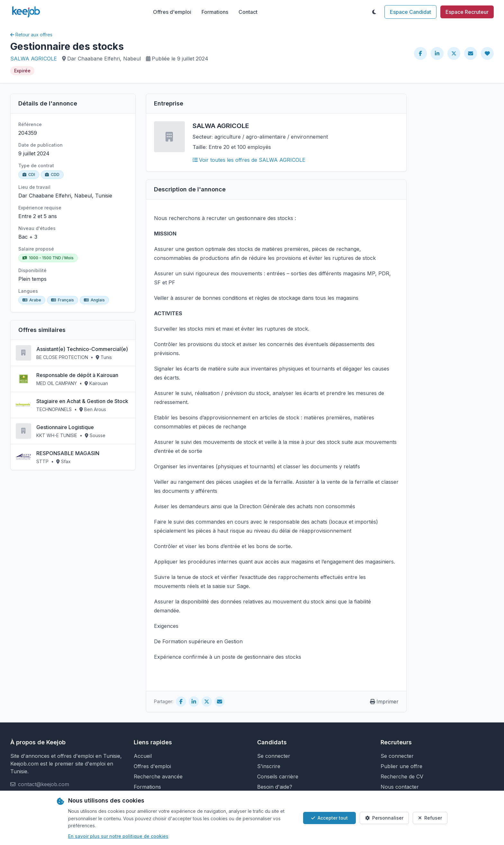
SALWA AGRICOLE (34, 59)
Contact (248, 12)
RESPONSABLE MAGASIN (68, 453)
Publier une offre (401, 766)
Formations (215, 12)
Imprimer (384, 702)
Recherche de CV (402, 776)
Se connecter (274, 756)
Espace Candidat (410, 12)
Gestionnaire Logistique (65, 427)
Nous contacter (400, 787)
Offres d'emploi (172, 12)
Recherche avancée (158, 776)
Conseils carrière (278, 776)
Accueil (143, 756)
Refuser (430, 818)
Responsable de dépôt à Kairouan (77, 375)
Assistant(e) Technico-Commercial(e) (82, 349)
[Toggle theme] (374, 12)
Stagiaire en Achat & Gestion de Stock (82, 401)
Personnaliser (384, 818)
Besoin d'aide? (275, 787)
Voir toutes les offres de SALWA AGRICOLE (249, 160)
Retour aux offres (31, 35)
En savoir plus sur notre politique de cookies (118, 836)
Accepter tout (329, 818)
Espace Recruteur (467, 12)
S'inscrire (269, 766)
